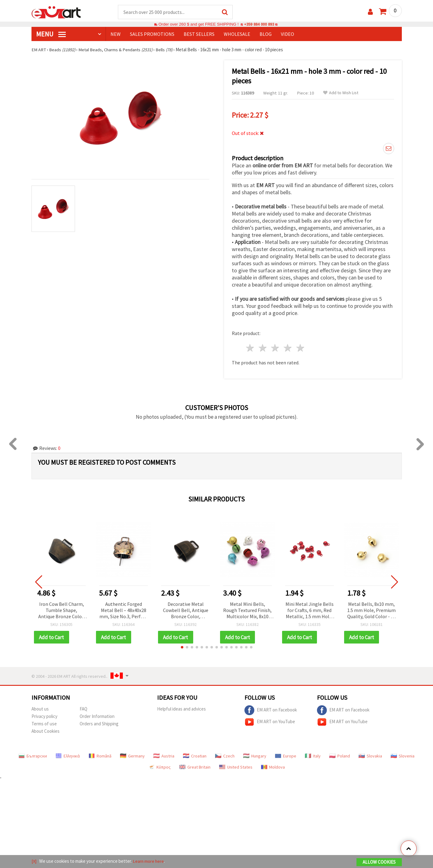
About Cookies (46, 730)
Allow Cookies (379, 862)
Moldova (273, 766)
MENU (51, 34)
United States (236, 766)
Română (100, 755)
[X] (34, 861)
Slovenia (403, 755)
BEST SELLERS (199, 34)
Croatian (195, 755)
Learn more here (149, 861)
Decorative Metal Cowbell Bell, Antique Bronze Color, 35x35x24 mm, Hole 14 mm (185, 610)
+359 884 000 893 (259, 25)
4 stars (288, 347)
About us (40, 708)
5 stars (301, 347)
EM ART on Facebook (271, 710)
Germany (132, 755)
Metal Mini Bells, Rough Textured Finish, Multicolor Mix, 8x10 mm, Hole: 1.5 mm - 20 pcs (247, 610)
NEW (116, 34)
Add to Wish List (341, 93)
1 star (250, 347)
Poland (340, 755)
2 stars (263, 347)
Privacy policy (44, 716)
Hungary (255, 755)
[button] (182, 647)
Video (287, 34)
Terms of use (44, 723)
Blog (266, 34)
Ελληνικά (68, 755)
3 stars (275, 347)
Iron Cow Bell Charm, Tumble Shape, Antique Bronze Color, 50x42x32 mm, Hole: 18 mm (62, 610)
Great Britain (195, 766)
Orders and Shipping (99, 723)
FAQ (83, 708)
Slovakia (370, 755)
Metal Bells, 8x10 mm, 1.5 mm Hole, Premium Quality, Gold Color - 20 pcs (371, 610)
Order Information (97, 716)
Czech (225, 755)
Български (33, 755)
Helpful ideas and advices (181, 708)
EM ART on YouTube (270, 721)
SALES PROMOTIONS (152, 34)
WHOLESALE (237, 34)
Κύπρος (160, 766)
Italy (313, 755)
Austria (164, 755)
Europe (286, 755)
